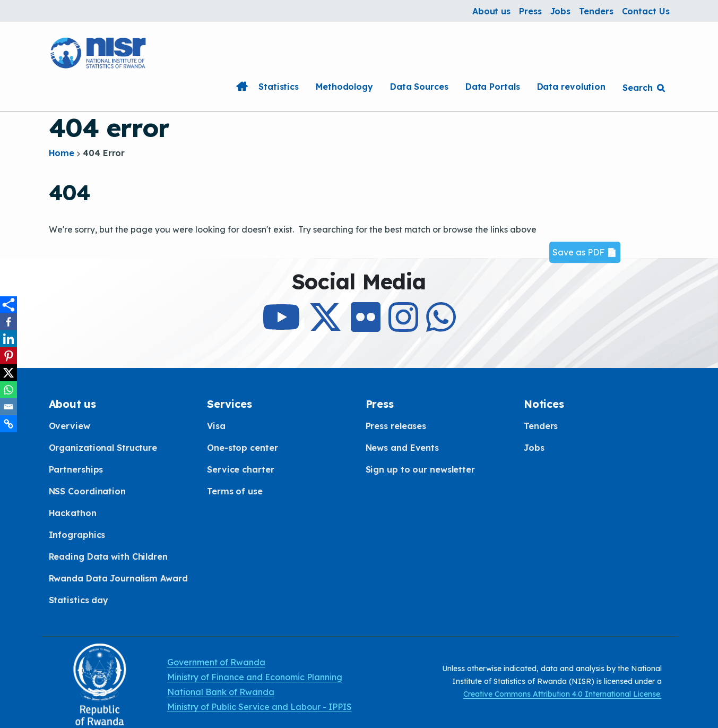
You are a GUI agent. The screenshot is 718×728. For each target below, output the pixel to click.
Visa (216, 426)
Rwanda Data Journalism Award (118, 578)
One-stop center (243, 448)
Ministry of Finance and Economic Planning (255, 677)
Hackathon (73, 513)
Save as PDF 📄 (585, 252)
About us (491, 11)
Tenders (596, 11)
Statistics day (79, 600)
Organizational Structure (103, 448)
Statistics (279, 87)
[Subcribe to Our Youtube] (281, 327)
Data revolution (572, 87)
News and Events (403, 448)
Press (530, 11)
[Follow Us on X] (325, 327)
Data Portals (493, 87)
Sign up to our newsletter (421, 469)
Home (241, 87)
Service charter (241, 469)
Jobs (561, 11)
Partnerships (76, 469)
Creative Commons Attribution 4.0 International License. (563, 694)
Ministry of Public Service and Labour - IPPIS (259, 707)
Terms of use (235, 491)
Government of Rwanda (216, 662)
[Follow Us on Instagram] (403, 327)
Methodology (344, 87)
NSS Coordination (87, 491)
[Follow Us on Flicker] (366, 327)
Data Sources (419, 87)
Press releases (396, 426)
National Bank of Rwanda (221, 692)
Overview (70, 426)
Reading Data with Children (108, 556)
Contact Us (646, 11)
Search (637, 88)
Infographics (77, 535)
